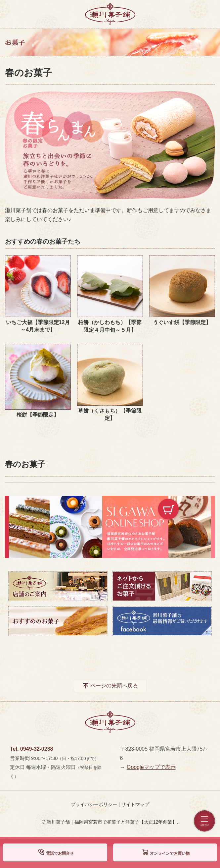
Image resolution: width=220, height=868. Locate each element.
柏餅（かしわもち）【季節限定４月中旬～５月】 (110, 326)
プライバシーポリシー (94, 804)
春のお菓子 (25, 464)
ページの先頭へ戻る (114, 686)
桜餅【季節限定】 (38, 415)
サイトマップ (135, 804)
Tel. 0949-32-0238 (31, 749)
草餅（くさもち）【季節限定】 (110, 414)
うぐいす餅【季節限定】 (182, 322)
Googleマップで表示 (151, 767)
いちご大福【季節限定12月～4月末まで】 (38, 326)
